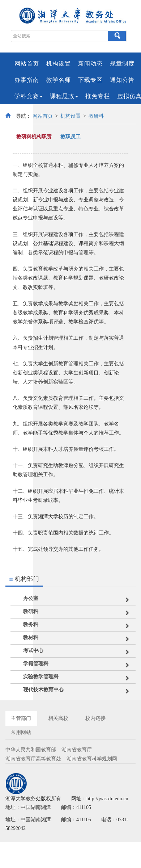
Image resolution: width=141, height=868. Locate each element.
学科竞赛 (29, 96)
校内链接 (95, 718)
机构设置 (59, 64)
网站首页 (27, 64)
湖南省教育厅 (77, 750)
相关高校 (58, 718)
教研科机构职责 (34, 137)
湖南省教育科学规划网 (92, 759)
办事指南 (27, 80)
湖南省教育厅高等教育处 (33, 759)
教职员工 (70, 137)
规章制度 (122, 64)
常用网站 (21, 732)
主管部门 (21, 718)
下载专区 (90, 80)
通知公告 (122, 80)
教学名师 (59, 80)
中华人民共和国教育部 (31, 750)
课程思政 (64, 96)
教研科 (96, 116)
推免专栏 (98, 96)
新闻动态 (90, 64)
